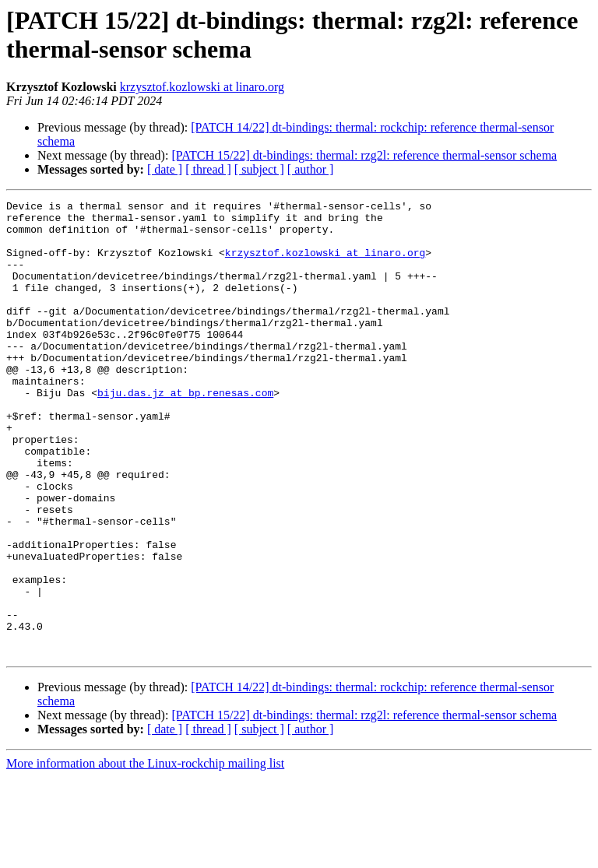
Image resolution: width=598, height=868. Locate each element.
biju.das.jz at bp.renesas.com (185, 432)
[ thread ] (208, 169)
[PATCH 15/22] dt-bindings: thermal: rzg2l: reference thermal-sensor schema (364, 155)
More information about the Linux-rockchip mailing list (145, 854)
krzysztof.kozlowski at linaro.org (202, 87)
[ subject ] (259, 169)
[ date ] (165, 169)
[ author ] (311, 169)
